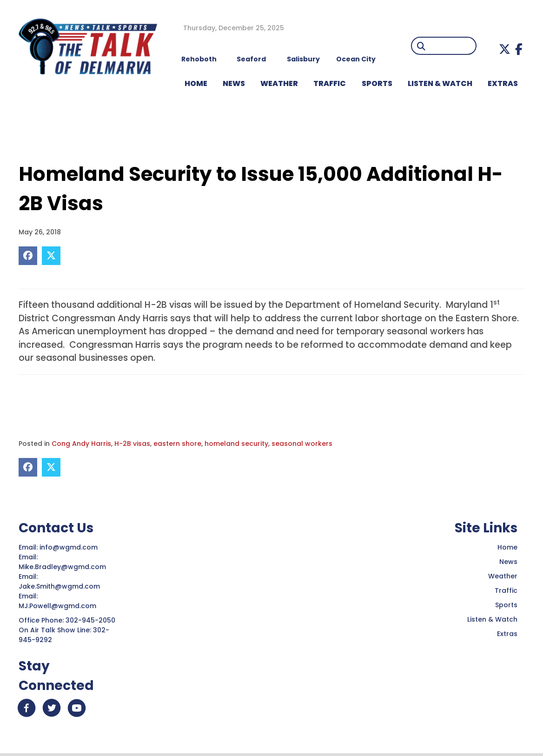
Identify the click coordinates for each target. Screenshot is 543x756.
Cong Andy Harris (81, 444)
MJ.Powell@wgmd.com (59, 606)
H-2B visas (132, 444)
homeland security (236, 444)
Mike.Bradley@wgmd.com (62, 567)
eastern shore (177, 444)
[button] (505, 49)
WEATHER (279, 83)
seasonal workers (302, 444)
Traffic (506, 590)
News (508, 562)
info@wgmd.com (70, 547)
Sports (377, 83)
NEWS (234, 83)
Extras (507, 634)
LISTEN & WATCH (440, 83)
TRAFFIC (330, 83)
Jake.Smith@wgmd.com (60, 586)
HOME (196, 83)
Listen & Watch (492, 619)
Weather (503, 576)
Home (507, 547)
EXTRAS (503, 83)
